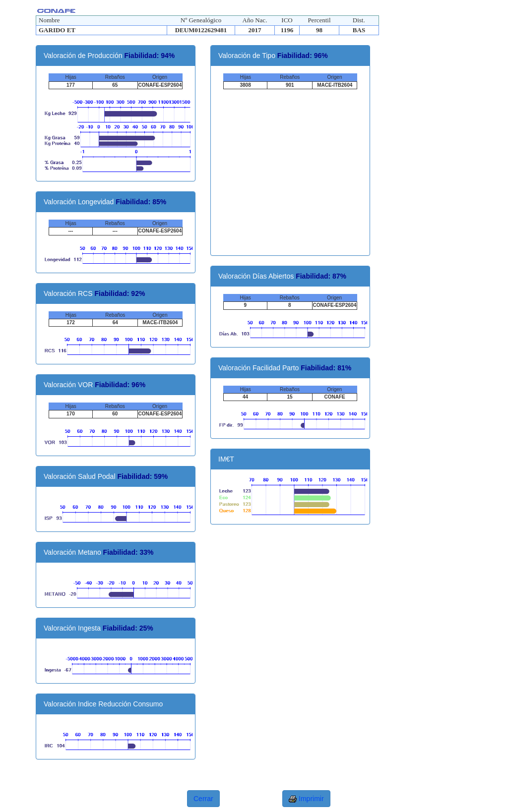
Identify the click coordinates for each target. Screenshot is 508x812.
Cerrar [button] (203, 799)
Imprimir (306, 799)
